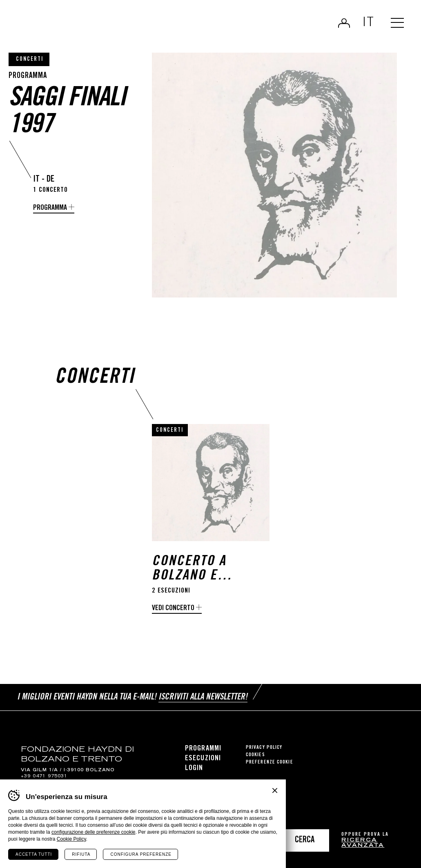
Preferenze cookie (270, 763)
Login (344, 23)
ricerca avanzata (363, 843)
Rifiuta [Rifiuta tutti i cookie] (81, 854)
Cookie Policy (71, 839)
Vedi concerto (173, 608)
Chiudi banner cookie (275, 790)
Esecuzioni (203, 759)
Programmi (203, 749)
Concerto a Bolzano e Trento (189, 569)
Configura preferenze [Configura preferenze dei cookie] (141, 854)
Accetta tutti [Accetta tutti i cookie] (34, 854)
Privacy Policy (264, 748)
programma (50, 208)
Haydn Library (85, 26)
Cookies (255, 755)
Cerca (305, 840)
